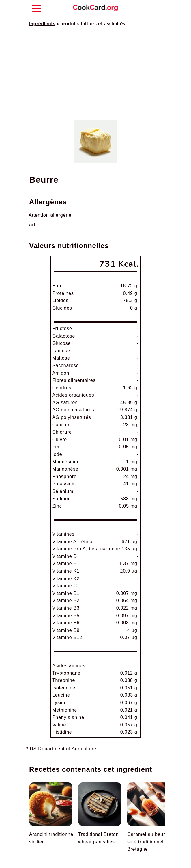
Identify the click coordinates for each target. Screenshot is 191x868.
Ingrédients (42, 24)
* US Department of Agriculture (61, 749)
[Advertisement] (95, 73)
